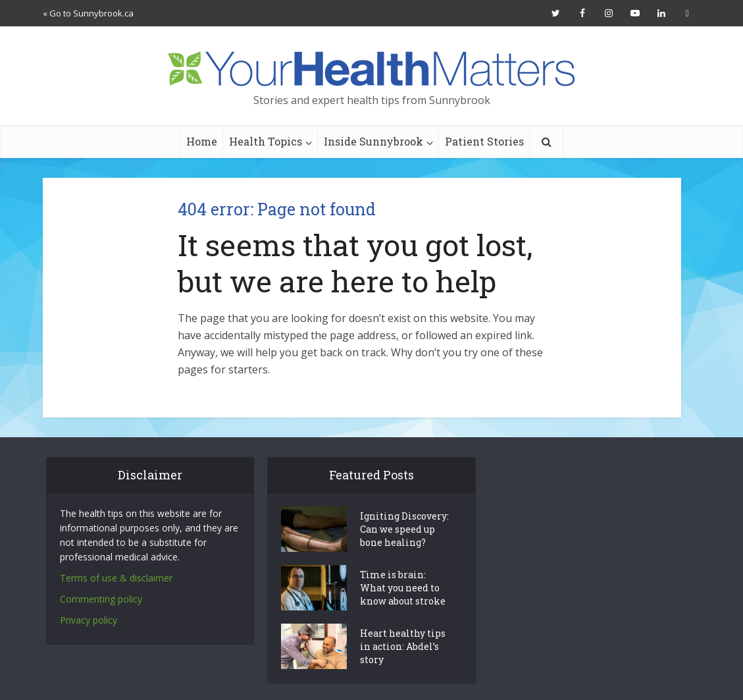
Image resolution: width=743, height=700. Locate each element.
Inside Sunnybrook (373, 141)
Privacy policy (89, 620)
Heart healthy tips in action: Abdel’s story (403, 646)
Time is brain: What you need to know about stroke (403, 588)
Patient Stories (484, 141)
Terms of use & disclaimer (116, 578)
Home (202, 141)
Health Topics (266, 141)
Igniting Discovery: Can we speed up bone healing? (404, 529)
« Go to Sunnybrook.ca (88, 13)
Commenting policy (101, 599)
